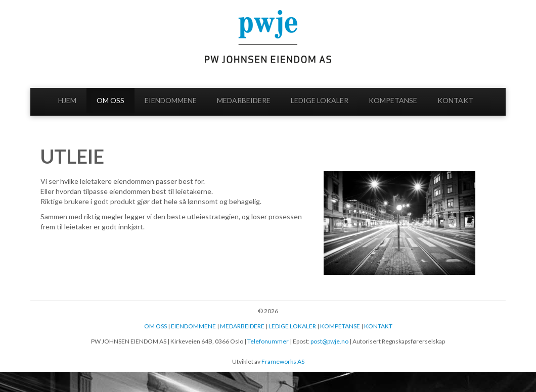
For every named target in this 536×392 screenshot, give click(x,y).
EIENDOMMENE (171, 100)
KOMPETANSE (393, 100)
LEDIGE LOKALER (320, 100)
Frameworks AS (283, 361)
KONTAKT (455, 100)
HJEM (67, 100)
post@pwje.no (329, 341)
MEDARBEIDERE (244, 100)
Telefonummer (268, 341)
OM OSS (110, 100)
